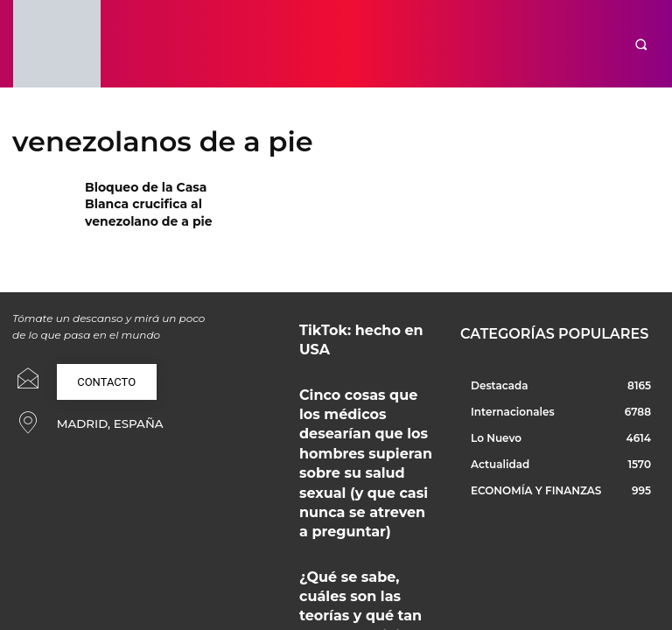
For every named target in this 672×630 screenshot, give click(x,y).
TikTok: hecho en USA (348, 327)
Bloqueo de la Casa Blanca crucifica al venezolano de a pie (140, 201)
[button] (641, 44)
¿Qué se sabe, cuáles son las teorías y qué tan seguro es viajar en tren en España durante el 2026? (362, 494)
